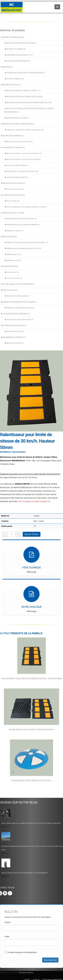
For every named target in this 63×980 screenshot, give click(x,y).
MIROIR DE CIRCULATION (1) (14, 183)
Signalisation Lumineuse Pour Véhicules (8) (22, 171)
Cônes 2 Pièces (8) (13, 201)
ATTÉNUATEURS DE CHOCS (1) (15, 326)
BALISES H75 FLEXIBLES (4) (16, 49)
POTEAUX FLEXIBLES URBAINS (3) (18, 61)
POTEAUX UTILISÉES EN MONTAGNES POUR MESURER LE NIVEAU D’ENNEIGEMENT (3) (29, 110)
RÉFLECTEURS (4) (10, 237)
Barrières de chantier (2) (15, 343)
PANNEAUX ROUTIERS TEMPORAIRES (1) (19, 124)
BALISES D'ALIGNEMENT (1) (13, 136)
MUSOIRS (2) (8, 67)
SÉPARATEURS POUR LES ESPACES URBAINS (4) (23, 225)
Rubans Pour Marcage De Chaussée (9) (21, 308)
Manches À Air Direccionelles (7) (18, 296)
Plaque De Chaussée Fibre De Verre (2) (20, 320)
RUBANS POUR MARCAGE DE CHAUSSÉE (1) (20, 302)
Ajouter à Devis (32, 534)
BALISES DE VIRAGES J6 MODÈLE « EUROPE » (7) (24, 91)
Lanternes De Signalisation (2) (17, 177)
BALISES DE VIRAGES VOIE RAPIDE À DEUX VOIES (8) (25, 97)
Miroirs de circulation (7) (15, 189)
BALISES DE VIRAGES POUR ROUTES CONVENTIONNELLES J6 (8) (29, 103)
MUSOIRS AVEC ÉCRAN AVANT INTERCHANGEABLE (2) (26, 73)
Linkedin (5, 893)
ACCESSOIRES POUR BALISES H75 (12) (20, 55)
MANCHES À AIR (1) (10, 290)
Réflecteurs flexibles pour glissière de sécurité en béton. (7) (27, 242)
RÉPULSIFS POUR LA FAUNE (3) (18, 118)
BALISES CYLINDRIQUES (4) (13, 37)
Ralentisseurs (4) (13, 272)
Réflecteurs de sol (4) (14, 254)
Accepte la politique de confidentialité (21, 952)
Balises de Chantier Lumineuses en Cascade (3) (24, 159)
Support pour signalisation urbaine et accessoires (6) (25, 130)
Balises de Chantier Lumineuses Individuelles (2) (24, 153)
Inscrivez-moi (50, 960)
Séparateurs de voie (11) (15, 231)
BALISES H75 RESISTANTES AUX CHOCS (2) (21, 43)
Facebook (10, 893)
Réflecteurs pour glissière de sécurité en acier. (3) (24, 248)
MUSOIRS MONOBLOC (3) (15, 79)
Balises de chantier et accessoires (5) (20, 142)
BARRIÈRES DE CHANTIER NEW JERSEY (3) (22, 219)
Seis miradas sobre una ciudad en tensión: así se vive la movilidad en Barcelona (31, 823)
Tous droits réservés (26, 973)
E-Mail (7, 937)
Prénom (8, 922)
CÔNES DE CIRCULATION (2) (14, 195)
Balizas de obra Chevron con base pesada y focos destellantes (25, 873)
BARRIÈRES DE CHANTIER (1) (14, 337)
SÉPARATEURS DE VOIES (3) (13, 213)
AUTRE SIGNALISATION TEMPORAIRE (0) (18, 284)
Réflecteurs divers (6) (14, 260)
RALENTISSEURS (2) (10, 266)
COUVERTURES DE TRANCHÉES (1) (16, 314)
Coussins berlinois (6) (14, 278)
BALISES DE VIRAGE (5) (12, 85)
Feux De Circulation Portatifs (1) (18, 165)
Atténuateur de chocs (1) (15, 331)
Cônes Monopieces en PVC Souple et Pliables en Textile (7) (27, 207)
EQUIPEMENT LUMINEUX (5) (14, 148)
